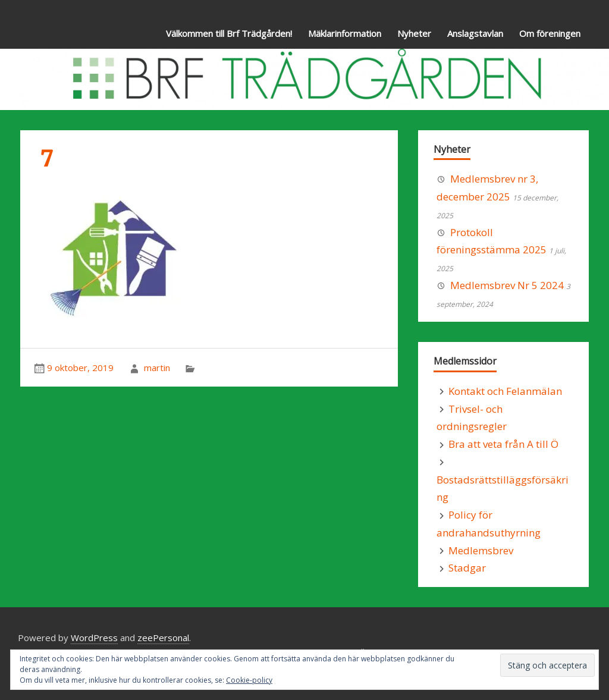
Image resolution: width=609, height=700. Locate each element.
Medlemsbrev (481, 550)
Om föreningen (550, 33)
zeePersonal (163, 638)
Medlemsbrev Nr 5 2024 (507, 285)
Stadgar (467, 568)
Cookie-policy (249, 680)
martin (157, 368)
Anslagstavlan (475, 33)
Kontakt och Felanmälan (505, 391)
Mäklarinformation (345, 33)
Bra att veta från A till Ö (503, 444)
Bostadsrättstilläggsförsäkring (503, 489)
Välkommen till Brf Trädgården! (229, 33)
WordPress (94, 638)
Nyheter (414, 33)
